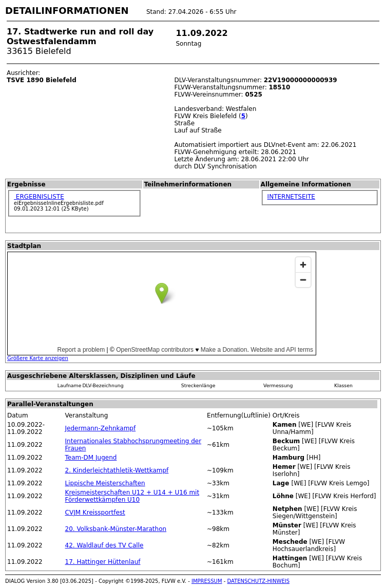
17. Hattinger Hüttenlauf (103, 562)
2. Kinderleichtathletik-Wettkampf (117, 470)
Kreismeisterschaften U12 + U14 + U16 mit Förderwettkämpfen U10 (132, 496)
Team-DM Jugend (91, 458)
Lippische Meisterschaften (105, 483)
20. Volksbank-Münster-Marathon (116, 529)
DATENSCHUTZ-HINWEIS (259, 581)
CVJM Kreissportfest (95, 513)
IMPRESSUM (207, 581)
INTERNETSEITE (291, 197)
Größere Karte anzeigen (38, 358)
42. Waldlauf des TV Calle (104, 545)
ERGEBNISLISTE (39, 197)
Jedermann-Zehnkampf (101, 428)
